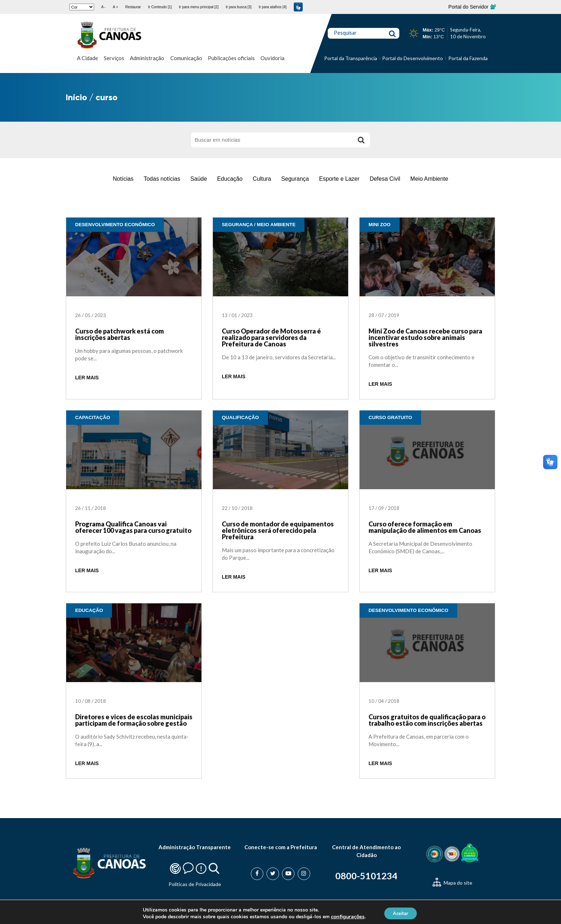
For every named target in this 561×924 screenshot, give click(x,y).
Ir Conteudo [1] (160, 7)
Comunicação (186, 58)
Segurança (295, 179)
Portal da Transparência (351, 58)
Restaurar (133, 7)
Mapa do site (452, 883)
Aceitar (401, 913)
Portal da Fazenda (468, 58)
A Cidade (87, 58)
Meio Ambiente (429, 179)
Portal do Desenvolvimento (413, 58)
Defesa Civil (385, 179)
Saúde (199, 179)
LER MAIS (87, 378)
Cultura (262, 179)
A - (103, 7)
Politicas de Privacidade (195, 884)
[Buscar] (361, 140)
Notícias (123, 179)
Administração (147, 58)
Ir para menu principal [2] (199, 7)
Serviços (114, 58)
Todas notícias (162, 179)
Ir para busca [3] (239, 7)
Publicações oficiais (231, 58)
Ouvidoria (272, 58)
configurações (345, 916)
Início (76, 97)
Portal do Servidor (472, 7)
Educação (230, 179)
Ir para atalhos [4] (273, 7)
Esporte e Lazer (339, 179)
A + (115, 7)
